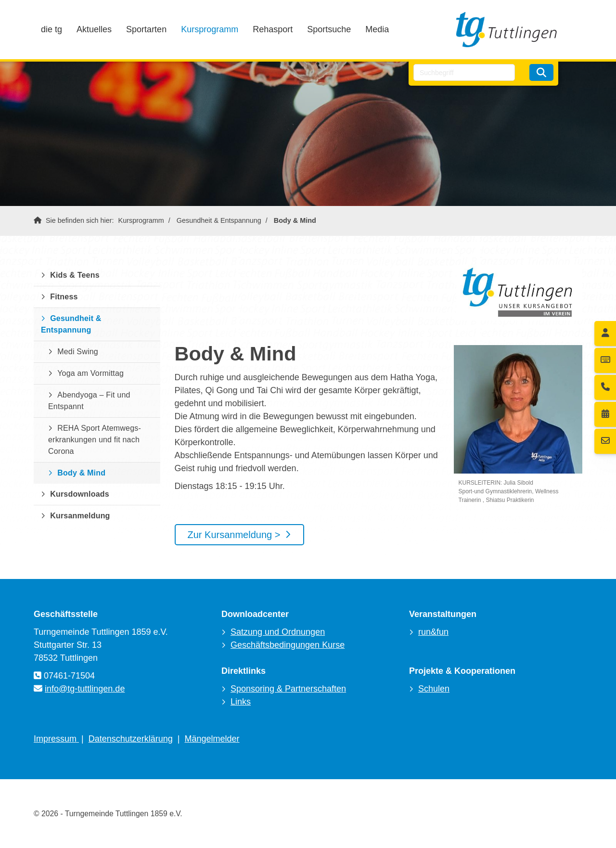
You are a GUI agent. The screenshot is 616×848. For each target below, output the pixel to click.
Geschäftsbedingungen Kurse (288, 645)
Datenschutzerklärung (131, 739)
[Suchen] (541, 72)
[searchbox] (464, 72)
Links (241, 702)
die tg (51, 29)
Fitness (64, 297)
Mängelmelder (212, 739)
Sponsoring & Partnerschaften (288, 689)
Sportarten (146, 29)
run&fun (433, 632)
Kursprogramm (210, 29)
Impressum (56, 739)
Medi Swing (78, 352)
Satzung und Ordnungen (278, 632)
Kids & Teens (75, 275)
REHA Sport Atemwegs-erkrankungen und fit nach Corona (95, 440)
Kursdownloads (80, 494)
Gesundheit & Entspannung (219, 220)
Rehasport (273, 29)
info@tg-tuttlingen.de (85, 689)
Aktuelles (94, 29)
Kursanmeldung (80, 516)
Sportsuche (329, 29)
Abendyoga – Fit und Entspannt (89, 401)
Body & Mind (295, 220)
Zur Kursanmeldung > (234, 535)
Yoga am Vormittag (90, 373)
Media (377, 29)
